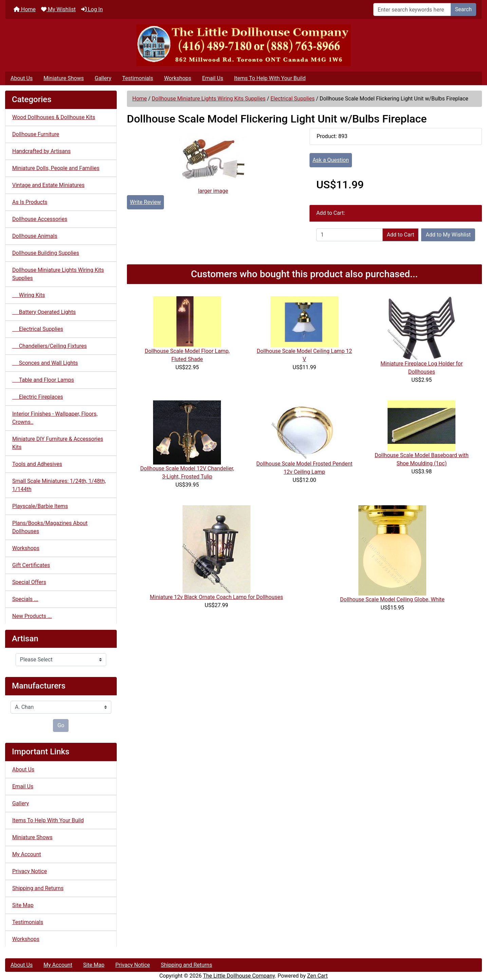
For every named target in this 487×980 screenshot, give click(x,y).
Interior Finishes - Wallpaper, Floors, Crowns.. (55, 418)
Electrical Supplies (293, 99)
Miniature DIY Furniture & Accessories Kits (58, 443)
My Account (27, 854)
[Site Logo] (243, 45)
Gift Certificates (31, 565)
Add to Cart (401, 235)
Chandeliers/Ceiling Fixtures (50, 346)
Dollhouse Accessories (40, 219)
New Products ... (32, 616)
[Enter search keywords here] (412, 10)
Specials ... (25, 599)
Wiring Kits (29, 295)
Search (463, 9)
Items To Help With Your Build (270, 78)
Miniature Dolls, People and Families (56, 168)
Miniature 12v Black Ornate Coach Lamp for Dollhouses (217, 597)
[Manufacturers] (61, 707)
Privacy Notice (30, 871)
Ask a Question (331, 160)
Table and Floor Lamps (43, 380)
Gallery (103, 78)
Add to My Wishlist (448, 235)
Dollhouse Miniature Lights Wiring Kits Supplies (209, 99)
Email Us (212, 78)
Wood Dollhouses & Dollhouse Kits (54, 117)
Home (25, 9)
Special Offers (29, 582)
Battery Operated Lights (44, 312)
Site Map (23, 905)
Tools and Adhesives (37, 464)
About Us (22, 78)
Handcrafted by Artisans (41, 151)
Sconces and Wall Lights (45, 363)
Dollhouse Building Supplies (46, 253)
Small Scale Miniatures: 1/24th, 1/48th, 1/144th (59, 485)
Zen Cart (317, 976)
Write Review (145, 202)
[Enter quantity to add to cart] (350, 235)
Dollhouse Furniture (36, 134)
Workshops (177, 78)
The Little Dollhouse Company (239, 976)
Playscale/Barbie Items (40, 506)
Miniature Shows (64, 78)
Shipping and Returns (38, 888)
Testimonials (138, 78)
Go (61, 725)
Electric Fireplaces (38, 397)
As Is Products (30, 202)
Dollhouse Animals (35, 236)
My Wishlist (58, 9)
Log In (92, 9)
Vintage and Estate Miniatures (48, 185)
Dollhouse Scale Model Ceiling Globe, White (392, 599)
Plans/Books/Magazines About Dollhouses (50, 527)
